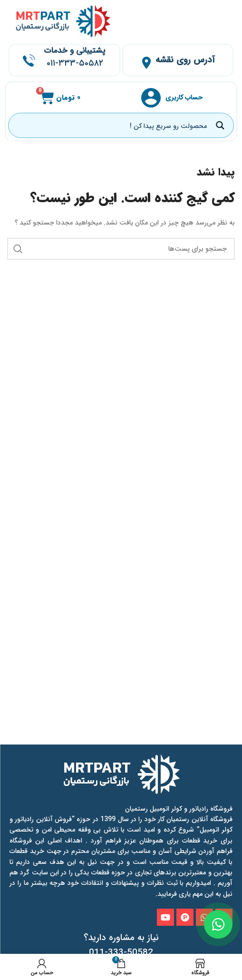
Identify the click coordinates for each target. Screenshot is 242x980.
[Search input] (112, 125)
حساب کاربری (184, 98)
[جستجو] (121, 249)
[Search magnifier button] (221, 125)
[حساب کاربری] (151, 98)
